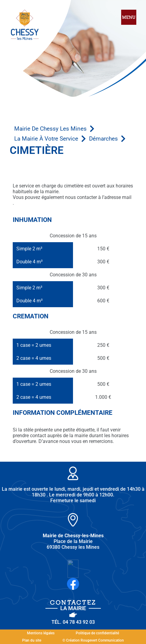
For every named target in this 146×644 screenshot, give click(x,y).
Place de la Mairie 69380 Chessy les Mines (73, 541)
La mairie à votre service (46, 139)
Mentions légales (41, 633)
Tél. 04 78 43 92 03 (73, 622)
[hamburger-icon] (129, 18)
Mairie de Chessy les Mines (50, 129)
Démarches (103, 139)
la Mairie (73, 608)
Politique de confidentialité (97, 633)
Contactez (73, 602)
